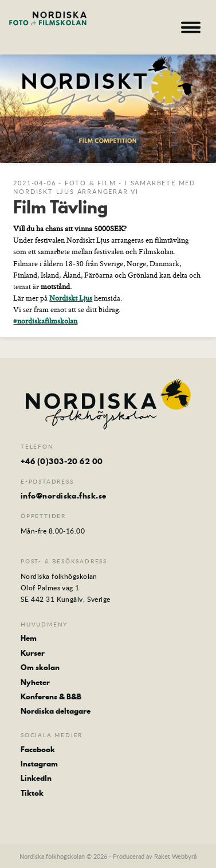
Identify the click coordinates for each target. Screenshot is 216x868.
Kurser (33, 653)
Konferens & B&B (51, 696)
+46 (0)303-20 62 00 (62, 461)
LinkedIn (36, 778)
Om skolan (40, 667)
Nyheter (35, 682)
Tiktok (32, 793)
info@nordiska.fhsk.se (63, 496)
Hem (29, 638)
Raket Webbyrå (175, 856)
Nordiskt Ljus (71, 298)
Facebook (38, 749)
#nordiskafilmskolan (45, 321)
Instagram (39, 764)
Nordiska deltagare (56, 711)
